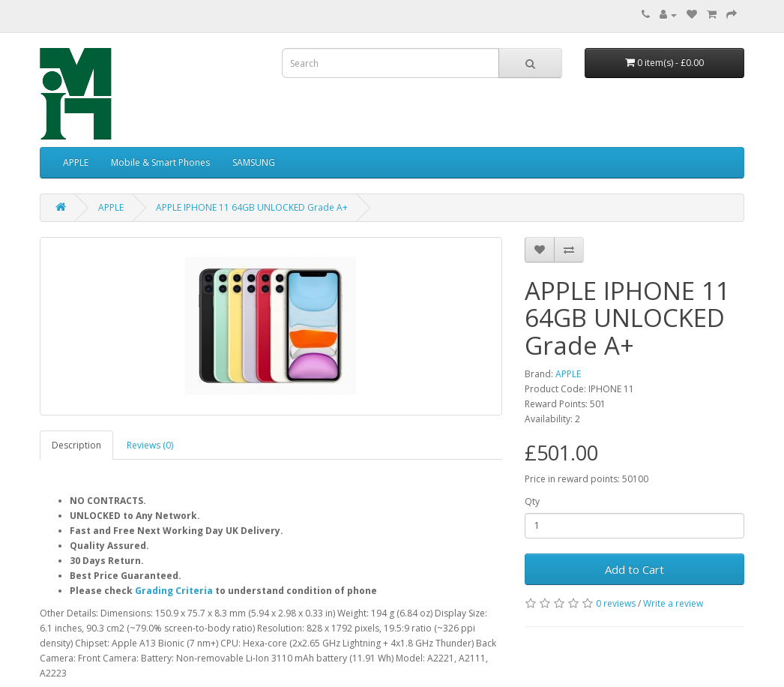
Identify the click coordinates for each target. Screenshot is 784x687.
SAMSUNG (254, 162)
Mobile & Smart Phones (160, 162)
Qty (532, 501)
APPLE (76, 162)
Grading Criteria (174, 591)
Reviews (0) (150, 445)
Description (76, 445)
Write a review (673, 603)
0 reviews (616, 603)
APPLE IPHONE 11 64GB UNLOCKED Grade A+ (252, 207)
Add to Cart (634, 569)
